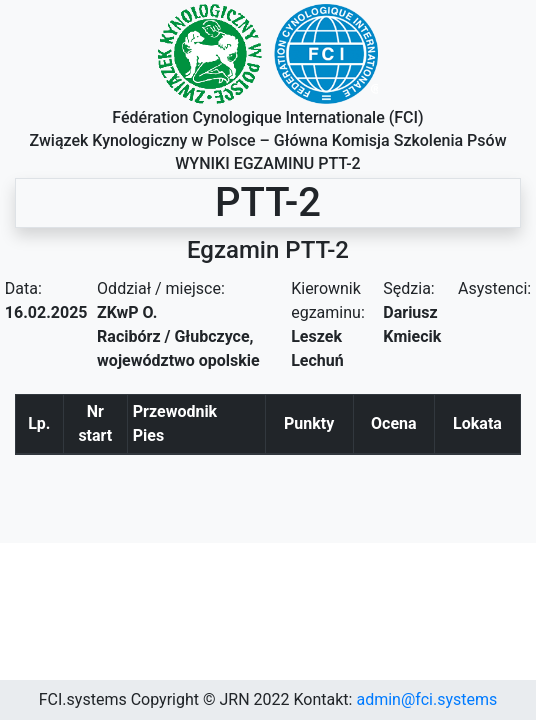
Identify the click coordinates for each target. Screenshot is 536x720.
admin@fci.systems (426, 699)
